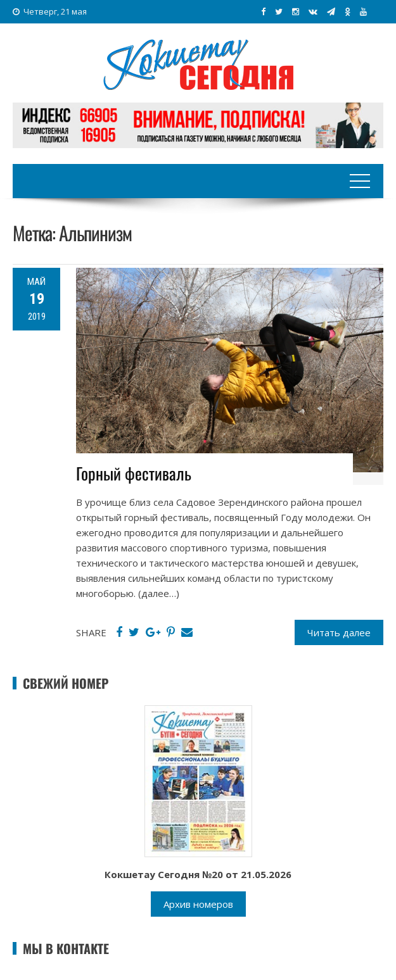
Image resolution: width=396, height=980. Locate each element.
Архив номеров (198, 904)
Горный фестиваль (134, 473)
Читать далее (339, 632)
